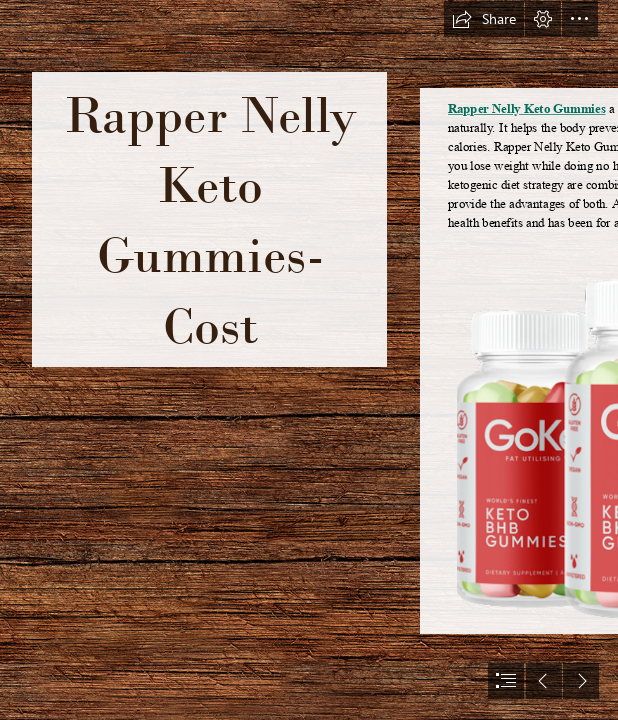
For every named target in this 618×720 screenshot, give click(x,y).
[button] (484, 19)
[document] (309, 360)
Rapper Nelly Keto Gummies (526, 109)
